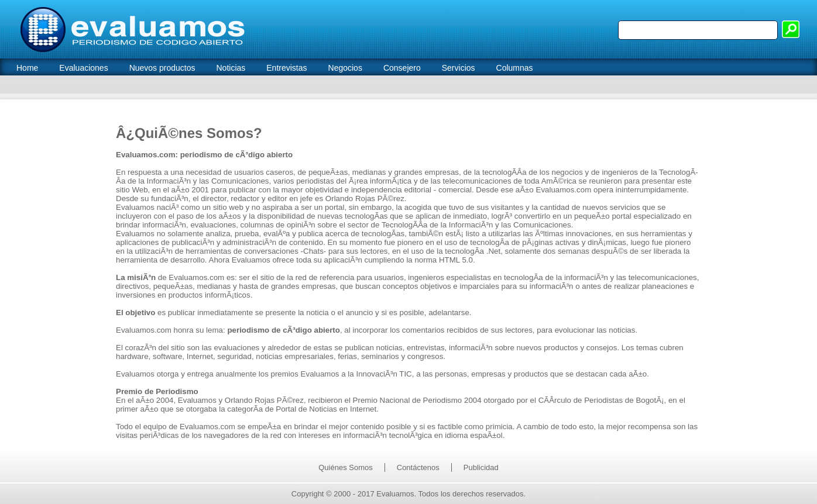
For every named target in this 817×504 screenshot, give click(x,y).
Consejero (402, 68)
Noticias (231, 68)
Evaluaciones (83, 68)
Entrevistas (286, 68)
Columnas (515, 68)
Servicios (459, 68)
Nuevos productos (162, 68)
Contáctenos (418, 467)
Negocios (345, 68)
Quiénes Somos (346, 467)
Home (27, 68)
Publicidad (481, 467)
